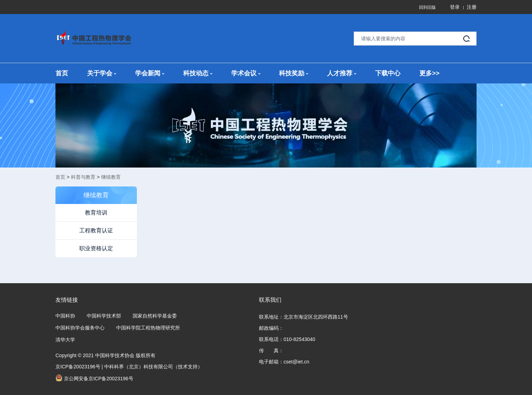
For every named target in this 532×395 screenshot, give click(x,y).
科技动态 (198, 73)
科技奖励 (294, 73)
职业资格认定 (96, 248)
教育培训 (96, 213)
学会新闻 (150, 73)
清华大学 (65, 340)
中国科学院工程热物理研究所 (148, 328)
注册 (472, 7)
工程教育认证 (96, 230)
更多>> (429, 73)
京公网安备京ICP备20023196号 (94, 378)
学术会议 (246, 73)
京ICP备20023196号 (78, 367)
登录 (455, 7)
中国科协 (65, 316)
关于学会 (102, 73)
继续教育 (111, 177)
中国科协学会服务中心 (80, 328)
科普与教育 (83, 177)
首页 (62, 73)
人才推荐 (342, 73)
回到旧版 (427, 7)
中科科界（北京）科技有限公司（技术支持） (153, 367)
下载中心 (388, 73)
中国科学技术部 (104, 316)
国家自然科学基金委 (155, 316)
